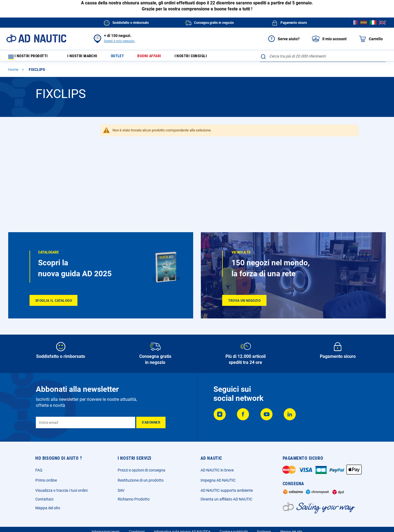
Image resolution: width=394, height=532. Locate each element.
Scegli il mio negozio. (120, 41)
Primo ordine (46, 480)
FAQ (39, 470)
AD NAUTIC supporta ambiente (227, 490)
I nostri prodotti (31, 57)
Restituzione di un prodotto (141, 480)
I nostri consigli (204, 57)
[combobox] (323, 56)
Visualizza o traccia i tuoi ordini (61, 490)
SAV (121, 490)
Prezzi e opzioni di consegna (141, 470)
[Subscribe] (151, 422)
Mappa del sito (48, 508)
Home (14, 72)
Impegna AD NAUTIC (218, 480)
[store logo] (36, 38)
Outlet (124, 57)
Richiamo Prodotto (134, 499)
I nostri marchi (86, 57)
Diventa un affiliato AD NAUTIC (226, 499)
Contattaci (44, 499)
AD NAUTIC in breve (217, 470)
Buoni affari (158, 57)
